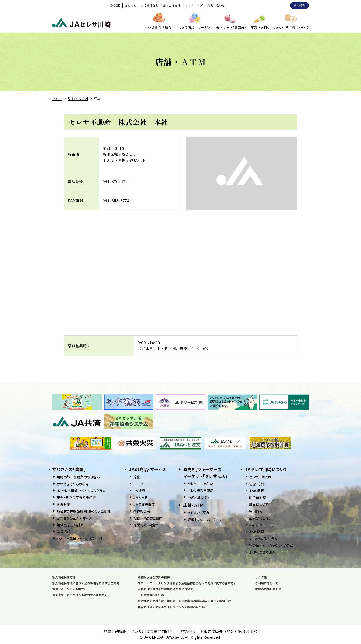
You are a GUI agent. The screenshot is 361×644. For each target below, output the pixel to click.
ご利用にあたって (267, 583)
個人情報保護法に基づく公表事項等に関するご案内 (86, 583)
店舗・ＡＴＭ (78, 98)
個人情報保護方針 (64, 577)
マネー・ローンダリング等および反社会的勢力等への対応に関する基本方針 (187, 583)
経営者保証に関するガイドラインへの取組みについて (173, 607)
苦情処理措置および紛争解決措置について (165, 589)
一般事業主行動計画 (151, 595)
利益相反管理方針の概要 (154, 577)
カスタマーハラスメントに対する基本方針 (80, 595)
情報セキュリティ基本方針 (70, 589)
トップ (57, 98)
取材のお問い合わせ (268, 589)
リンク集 (261, 577)
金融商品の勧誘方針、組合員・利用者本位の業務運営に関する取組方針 (184, 601)
